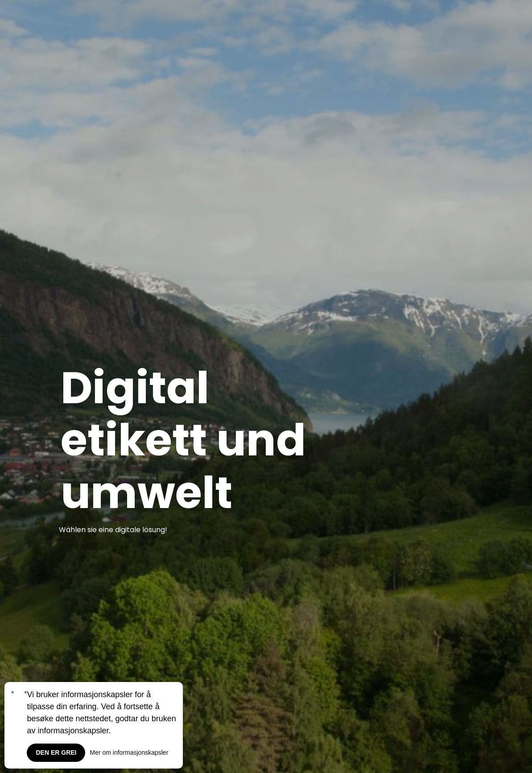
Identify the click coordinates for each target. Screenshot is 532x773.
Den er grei (56, 752)
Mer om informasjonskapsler (129, 752)
